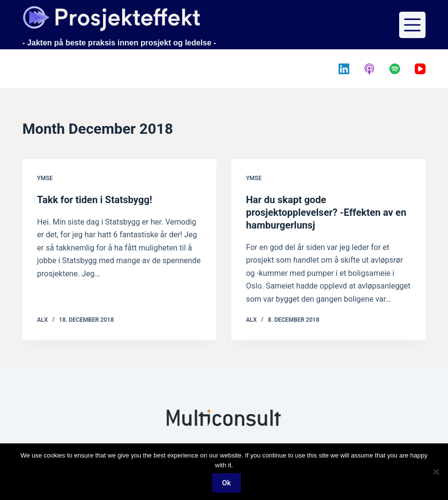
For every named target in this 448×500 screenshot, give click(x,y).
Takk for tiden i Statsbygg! (95, 200)
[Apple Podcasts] (369, 69)
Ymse (45, 178)
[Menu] (412, 25)
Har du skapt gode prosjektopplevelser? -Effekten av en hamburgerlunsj (326, 212)
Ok (226, 483)
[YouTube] (420, 69)
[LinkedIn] (344, 69)
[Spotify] (395, 69)
